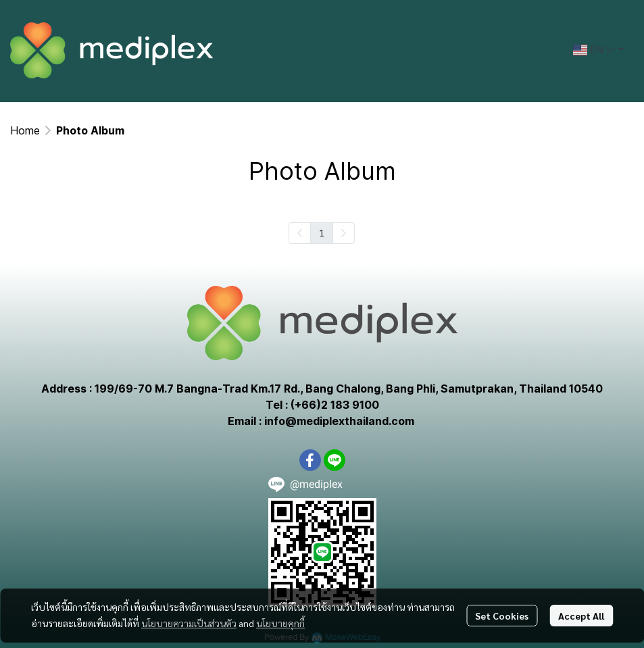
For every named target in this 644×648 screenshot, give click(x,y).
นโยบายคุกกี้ (280, 623)
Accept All (581, 616)
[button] (598, 50)
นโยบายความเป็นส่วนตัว (189, 623)
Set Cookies (502, 616)
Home (25, 130)
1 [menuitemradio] (322, 232)
